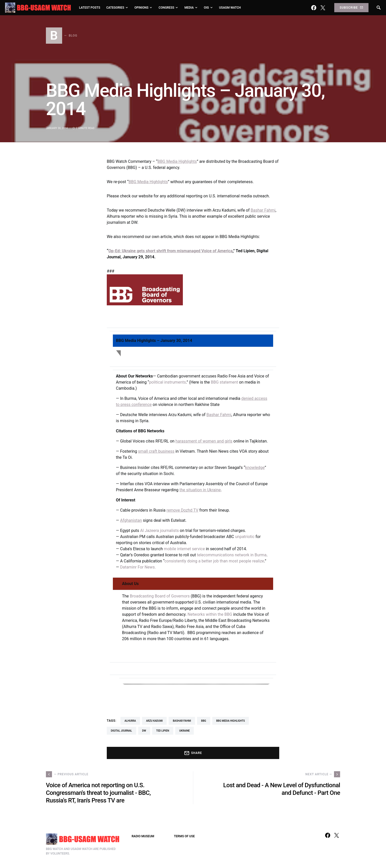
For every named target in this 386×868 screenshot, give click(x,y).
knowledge (255, 468)
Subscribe (351, 8)
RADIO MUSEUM (143, 836)
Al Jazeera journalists (159, 531)
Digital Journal (121, 731)
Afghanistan (131, 520)
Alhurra (130, 721)
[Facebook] (314, 8)
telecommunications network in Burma (232, 555)
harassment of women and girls (204, 441)
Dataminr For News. (138, 567)
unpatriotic (245, 537)
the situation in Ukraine (200, 490)
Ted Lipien (163, 731)
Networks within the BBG (210, 614)
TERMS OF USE (184, 836)
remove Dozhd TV (182, 510)
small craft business (156, 451)
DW (144, 731)
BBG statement (224, 382)
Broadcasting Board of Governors (160, 596)
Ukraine (185, 731)
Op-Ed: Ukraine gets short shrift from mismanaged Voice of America (170, 251)
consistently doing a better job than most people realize (214, 561)
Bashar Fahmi (263, 210)
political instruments (168, 382)
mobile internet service (184, 549)
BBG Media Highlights (177, 161)
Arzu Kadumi (154, 721)
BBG (204, 721)
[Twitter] (323, 8)
